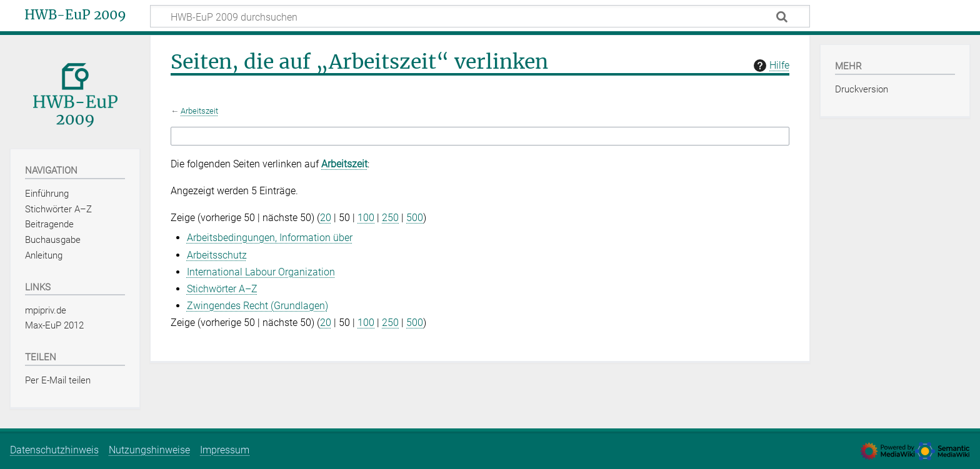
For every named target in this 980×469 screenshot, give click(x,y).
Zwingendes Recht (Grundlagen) (257, 306)
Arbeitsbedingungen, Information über (270, 238)
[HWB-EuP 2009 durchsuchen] (480, 16)
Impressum (225, 450)
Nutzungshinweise (149, 450)
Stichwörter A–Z (222, 289)
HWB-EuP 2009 (75, 15)
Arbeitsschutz (217, 255)
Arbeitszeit (199, 111)
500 (415, 218)
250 (390, 218)
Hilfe (770, 66)
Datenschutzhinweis (54, 450)
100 (366, 218)
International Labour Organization (261, 272)
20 (326, 218)
